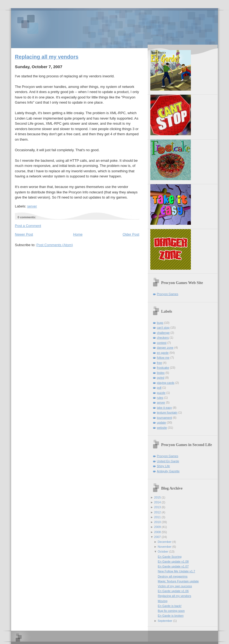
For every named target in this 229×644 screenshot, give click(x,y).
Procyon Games (115, 28)
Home (78, 234)
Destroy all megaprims (173, 576)
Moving (163, 601)
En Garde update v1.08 (173, 562)
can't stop (163, 328)
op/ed (161, 378)
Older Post (131, 234)
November (165, 547)
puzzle (161, 393)
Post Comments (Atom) (55, 245)
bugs (160, 323)
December (165, 542)
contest (162, 343)
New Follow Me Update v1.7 (177, 571)
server (32, 206)
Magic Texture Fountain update (178, 581)
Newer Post (24, 234)
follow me (163, 358)
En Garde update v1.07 (173, 566)
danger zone (165, 348)
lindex (161, 373)
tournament (164, 418)
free (159, 363)
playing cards (166, 383)
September (165, 621)
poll (159, 388)
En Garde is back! (170, 606)
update (161, 422)
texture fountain (167, 412)
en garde (163, 353)
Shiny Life (163, 466)
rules (160, 398)
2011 (157, 517)
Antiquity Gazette (168, 471)
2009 (157, 527)
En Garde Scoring (170, 557)
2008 (157, 532)
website (162, 428)
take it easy (164, 408)
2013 (157, 507)
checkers (163, 338)
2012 (157, 512)
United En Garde (168, 461)
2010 (157, 522)
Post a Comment (28, 226)
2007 (157, 537)
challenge (163, 333)
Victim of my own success (175, 586)
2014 (157, 502)
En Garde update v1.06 (173, 591)
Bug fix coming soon (171, 611)
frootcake (163, 368)
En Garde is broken (171, 616)
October (163, 551)
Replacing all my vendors (47, 57)
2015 (157, 497)
